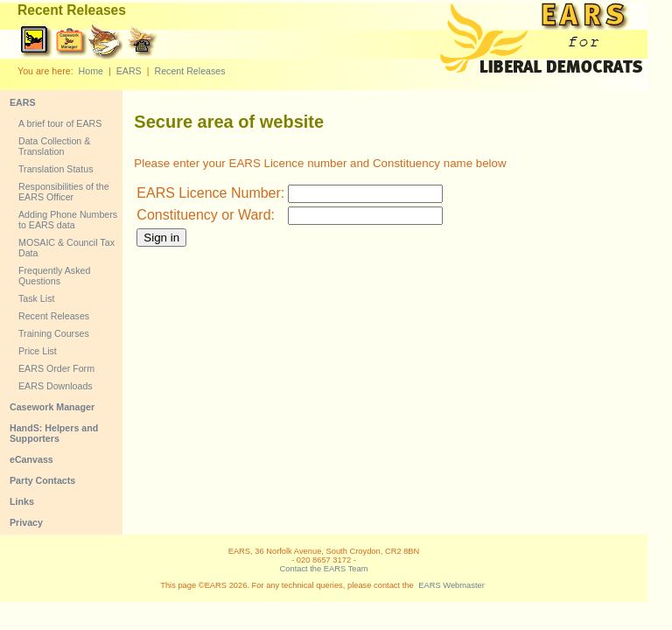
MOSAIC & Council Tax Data (66, 248)
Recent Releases (189, 71)
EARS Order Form (56, 368)
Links (22, 501)
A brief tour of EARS (60, 123)
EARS (129, 71)
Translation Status (56, 169)
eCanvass (31, 459)
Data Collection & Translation (54, 146)
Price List (38, 351)
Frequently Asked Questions (54, 276)
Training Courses (54, 333)
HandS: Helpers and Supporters (54, 433)
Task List (36, 298)
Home (91, 71)
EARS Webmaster (451, 585)
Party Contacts (42, 480)
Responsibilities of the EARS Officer (64, 192)
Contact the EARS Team (324, 569)
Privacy (26, 522)
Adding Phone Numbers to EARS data (68, 220)
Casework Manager (52, 407)
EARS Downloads (56, 386)
